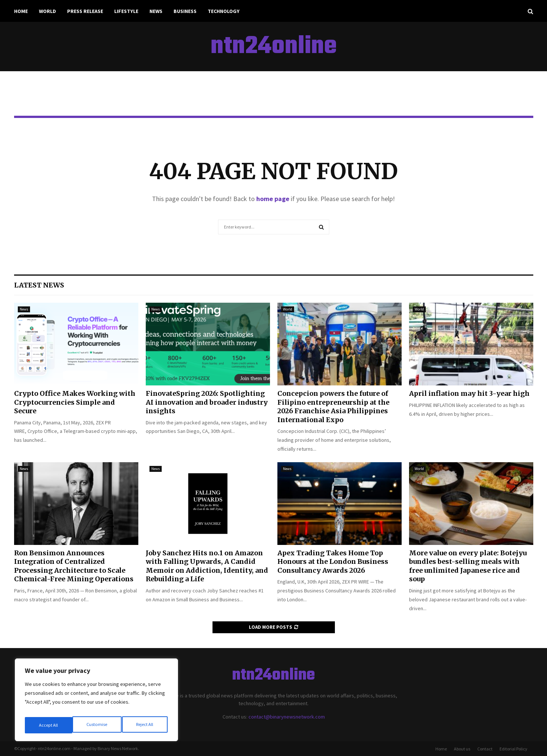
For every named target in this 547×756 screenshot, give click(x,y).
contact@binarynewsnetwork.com (287, 717)
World (47, 11)
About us (462, 749)
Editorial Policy (513, 749)
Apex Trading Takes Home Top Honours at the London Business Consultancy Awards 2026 (333, 562)
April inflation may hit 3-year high (469, 393)
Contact (485, 749)
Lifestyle (126, 11)
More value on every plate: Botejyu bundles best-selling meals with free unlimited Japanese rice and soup (468, 566)
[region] (96, 702)
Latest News (39, 285)
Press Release (85, 11)
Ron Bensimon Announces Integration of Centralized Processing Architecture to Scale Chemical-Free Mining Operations (74, 566)
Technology (224, 11)
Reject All (97, 725)
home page (273, 199)
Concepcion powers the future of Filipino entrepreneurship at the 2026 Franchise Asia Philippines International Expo (333, 406)
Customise (49, 725)
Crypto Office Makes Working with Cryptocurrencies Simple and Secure (75, 402)
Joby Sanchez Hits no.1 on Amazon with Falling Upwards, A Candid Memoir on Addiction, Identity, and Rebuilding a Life (207, 566)
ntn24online (274, 47)
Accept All (145, 725)
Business (185, 11)
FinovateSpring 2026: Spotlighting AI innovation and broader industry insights (207, 402)
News (156, 11)
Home (21, 11)
